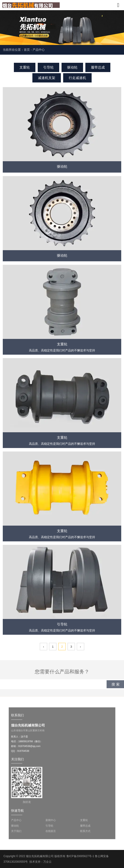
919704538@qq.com (34, 750)
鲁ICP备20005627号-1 (80, 856)
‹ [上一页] (43, 647)
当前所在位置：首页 (17, 50)
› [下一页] (81, 647)
